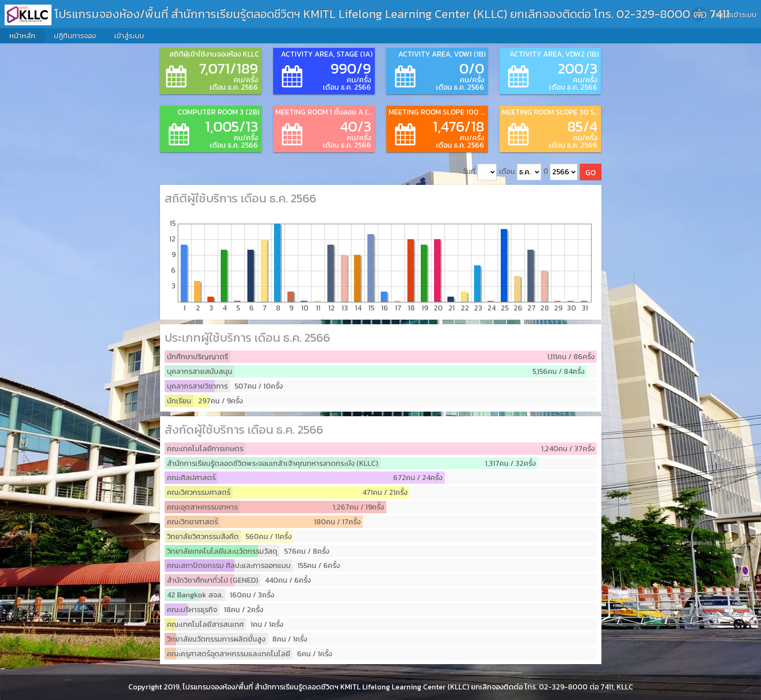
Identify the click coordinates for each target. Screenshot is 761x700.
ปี (561, 172)
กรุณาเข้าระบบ (735, 14)
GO (590, 172)
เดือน (520, 172)
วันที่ (480, 172)
